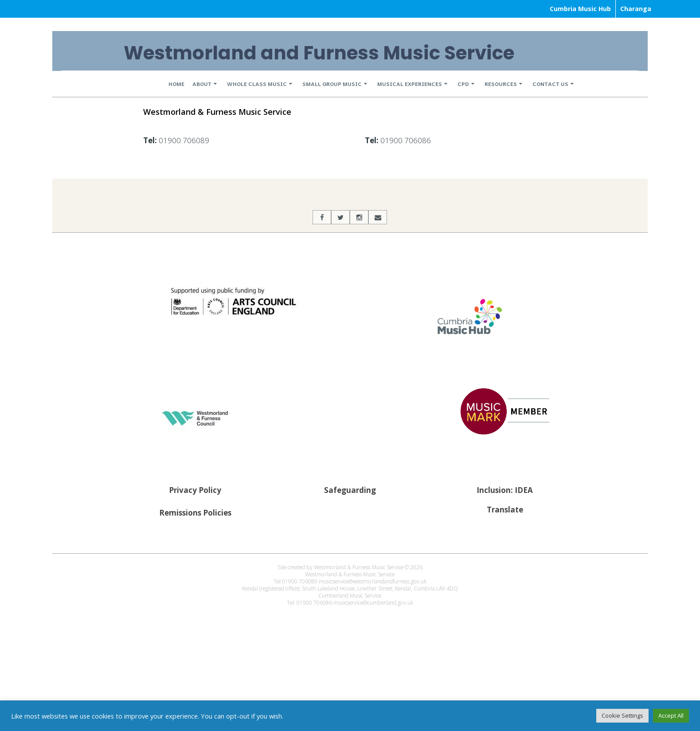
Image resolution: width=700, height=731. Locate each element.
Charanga (636, 9)
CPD (463, 84)
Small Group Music (332, 84)
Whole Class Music (257, 84)
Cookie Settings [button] (622, 715)
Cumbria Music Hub (580, 9)
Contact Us (550, 84)
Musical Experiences (410, 84)
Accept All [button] (671, 715)
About (202, 84)
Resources (501, 84)
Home (176, 84)
